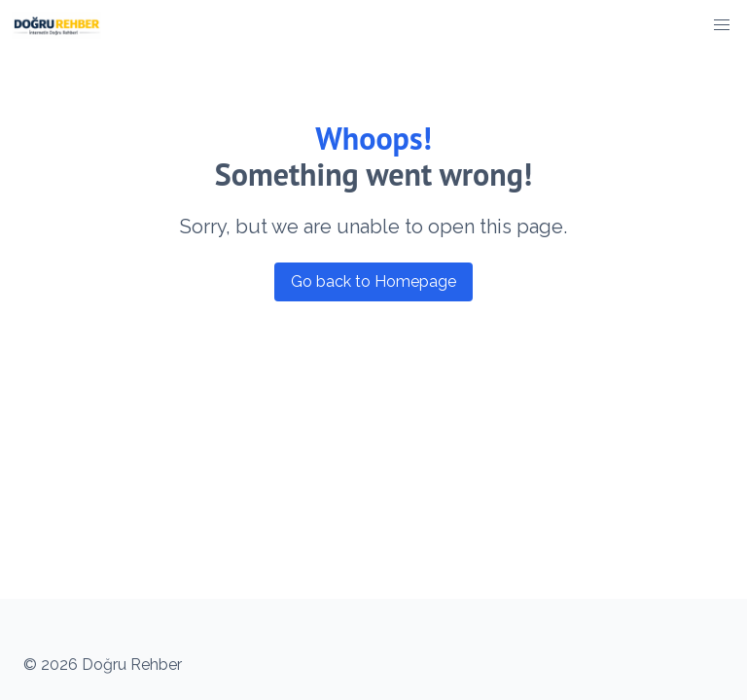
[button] (722, 25)
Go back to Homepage (373, 281)
